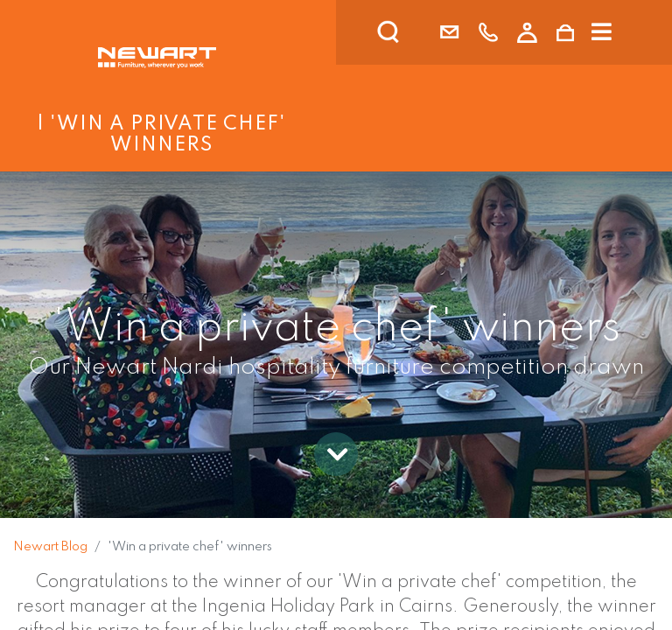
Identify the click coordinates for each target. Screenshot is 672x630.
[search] (411, 32)
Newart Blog (50, 547)
